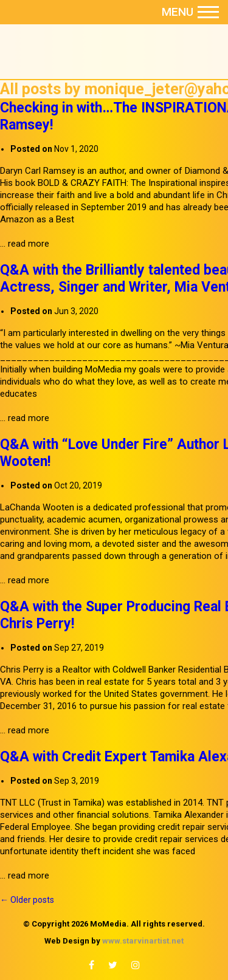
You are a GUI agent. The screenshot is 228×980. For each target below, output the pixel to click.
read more (29, 244)
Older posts (27, 900)
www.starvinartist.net (143, 941)
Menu (190, 12)
